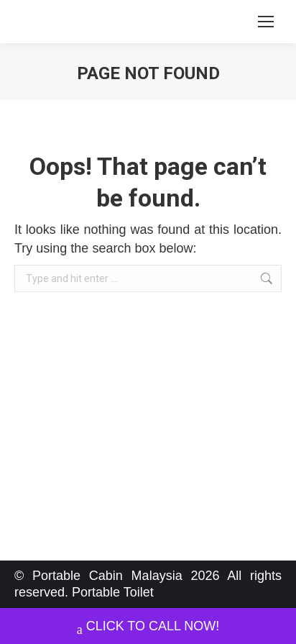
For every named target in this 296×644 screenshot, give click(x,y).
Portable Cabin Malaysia (107, 576)
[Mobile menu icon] (266, 22)
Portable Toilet (113, 592)
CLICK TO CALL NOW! (148, 628)
